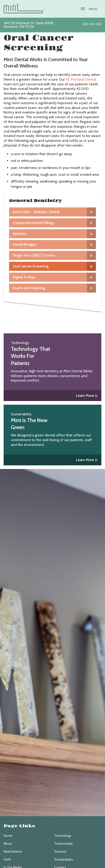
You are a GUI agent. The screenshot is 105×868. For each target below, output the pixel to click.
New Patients (13, 851)
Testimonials (64, 844)
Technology (63, 836)
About (8, 844)
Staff (7, 859)
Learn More (85, 396)
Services (60, 851)
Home (8, 836)
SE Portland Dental (81, 79)
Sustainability (64, 859)
